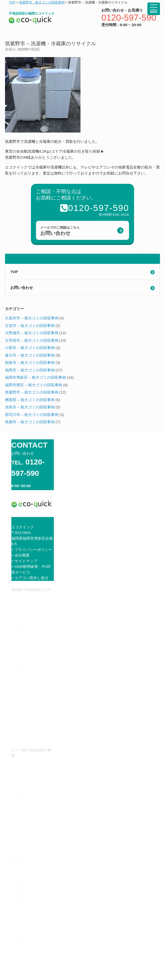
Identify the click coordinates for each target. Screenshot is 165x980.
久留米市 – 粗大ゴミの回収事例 (32, 318)
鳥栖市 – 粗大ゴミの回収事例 (30, 422)
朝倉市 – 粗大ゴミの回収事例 (30, 363)
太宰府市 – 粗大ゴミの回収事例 (32, 340)
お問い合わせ (22, 288)
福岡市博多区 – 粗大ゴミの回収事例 (35, 377)
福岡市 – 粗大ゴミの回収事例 (30, 370)
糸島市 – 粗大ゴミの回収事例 (30, 407)
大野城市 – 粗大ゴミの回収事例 (32, 333)
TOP (14, 272)
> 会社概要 (20, 555)
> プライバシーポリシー (32, 550)
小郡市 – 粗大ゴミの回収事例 (30, 348)
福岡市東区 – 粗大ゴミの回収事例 (34, 385)
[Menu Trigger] (154, 9)
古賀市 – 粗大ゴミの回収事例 (30, 326)
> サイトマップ (24, 561)
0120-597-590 (129, 17)
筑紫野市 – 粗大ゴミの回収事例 (32, 392)
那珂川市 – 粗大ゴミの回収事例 (32, 415)
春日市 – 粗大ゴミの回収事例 (30, 355)
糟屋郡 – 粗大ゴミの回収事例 (30, 400)
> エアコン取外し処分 (30, 578)
